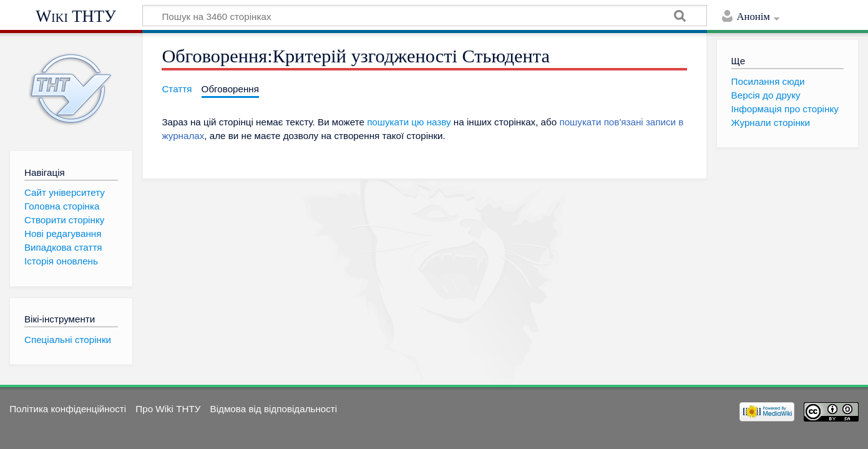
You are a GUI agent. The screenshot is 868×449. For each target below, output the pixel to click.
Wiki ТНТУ (76, 16)
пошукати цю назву (409, 122)
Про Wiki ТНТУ (168, 409)
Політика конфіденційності (68, 409)
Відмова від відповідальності (274, 409)
